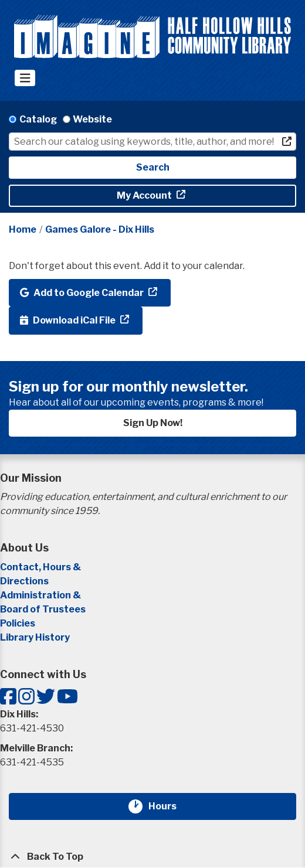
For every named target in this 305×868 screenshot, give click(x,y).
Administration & (41, 595)
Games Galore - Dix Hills (100, 229)
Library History (35, 637)
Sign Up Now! (153, 423)
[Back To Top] (152, 857)
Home (23, 229)
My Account (145, 195)
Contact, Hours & (41, 567)
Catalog (38, 119)
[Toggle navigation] (25, 78)
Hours (170, 806)
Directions (24, 581)
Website (92, 119)
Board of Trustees (43, 609)
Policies (18, 623)
